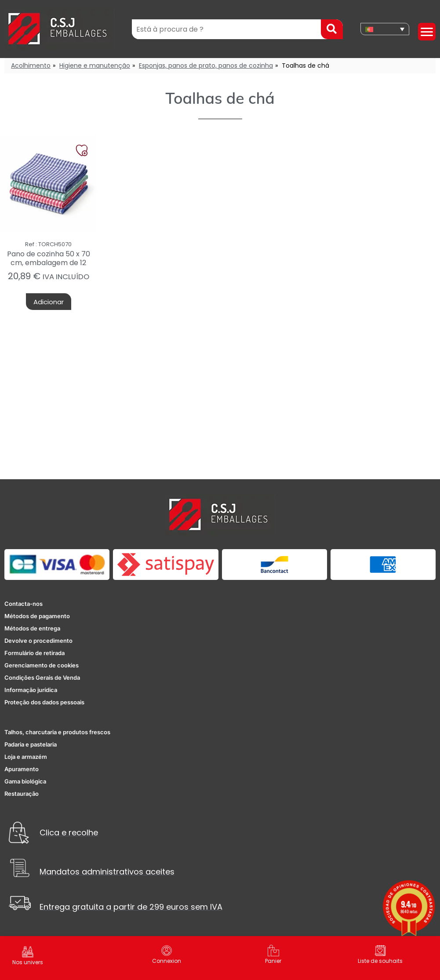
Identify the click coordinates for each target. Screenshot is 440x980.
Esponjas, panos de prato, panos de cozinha (206, 66)
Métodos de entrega (32, 628)
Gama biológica (25, 781)
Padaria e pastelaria (31, 744)
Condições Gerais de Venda (42, 678)
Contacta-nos (24, 604)
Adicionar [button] (49, 302)
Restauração (22, 794)
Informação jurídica (31, 690)
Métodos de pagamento (37, 616)
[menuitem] (385, 29)
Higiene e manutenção (95, 66)
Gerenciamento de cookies (42, 665)
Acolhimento (31, 66)
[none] (385, 29)
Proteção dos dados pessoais (44, 702)
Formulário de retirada (35, 653)
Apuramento (22, 769)
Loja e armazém (26, 757)
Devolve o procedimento (38, 641)
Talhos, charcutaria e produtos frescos (57, 732)
